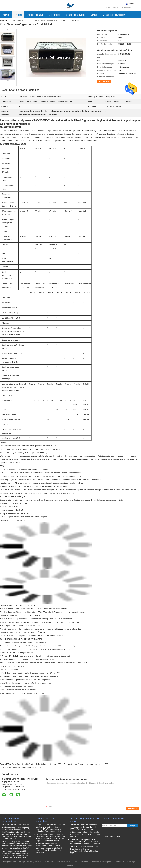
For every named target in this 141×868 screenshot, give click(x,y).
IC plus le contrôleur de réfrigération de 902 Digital (22, 768)
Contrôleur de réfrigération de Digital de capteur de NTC (37, 764)
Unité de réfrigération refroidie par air (85, 820)
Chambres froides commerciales (11, 820)
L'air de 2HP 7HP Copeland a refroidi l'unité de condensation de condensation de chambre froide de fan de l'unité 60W (85, 842)
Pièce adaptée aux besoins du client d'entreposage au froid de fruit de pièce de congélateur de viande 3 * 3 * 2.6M (17, 827)
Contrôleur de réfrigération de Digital (31, 20)
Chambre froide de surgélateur (45, 820)
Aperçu (6, 15)
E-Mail (105, 837)
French (133, 4)
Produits (18, 15)
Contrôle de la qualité (75, 15)
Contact (94, 15)
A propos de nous (35, 15)
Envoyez (132, 826)
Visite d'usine (55, 15)
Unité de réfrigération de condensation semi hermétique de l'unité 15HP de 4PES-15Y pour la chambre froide (84, 827)
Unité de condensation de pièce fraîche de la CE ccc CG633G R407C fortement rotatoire (85, 834)
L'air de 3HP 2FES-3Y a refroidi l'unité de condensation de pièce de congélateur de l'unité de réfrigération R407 (84, 850)
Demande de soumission (114, 15)
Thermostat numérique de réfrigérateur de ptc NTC (86, 764)
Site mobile (107, 840)
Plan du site (115, 837)
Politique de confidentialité (13, 862)
